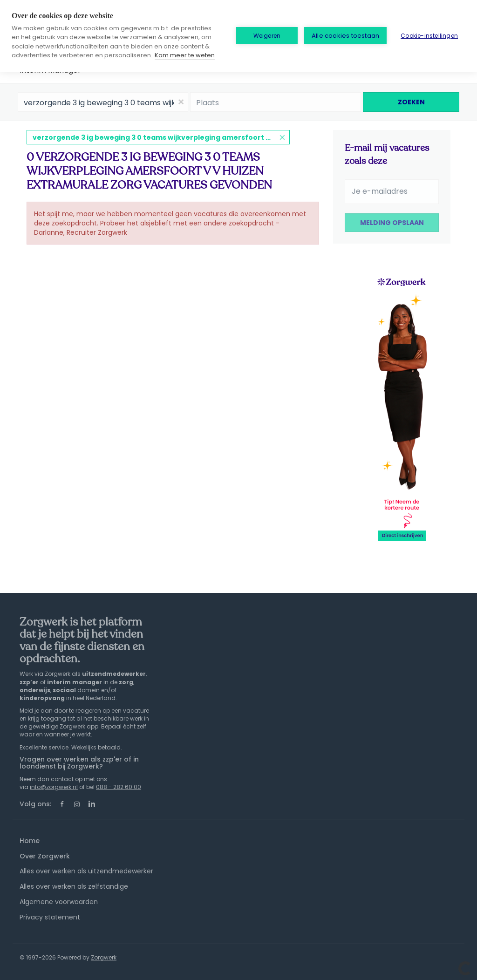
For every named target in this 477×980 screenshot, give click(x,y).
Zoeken (411, 102)
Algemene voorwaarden (59, 902)
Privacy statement (50, 917)
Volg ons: (35, 804)
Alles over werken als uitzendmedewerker (86, 871)
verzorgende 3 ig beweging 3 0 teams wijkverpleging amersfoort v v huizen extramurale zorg (161, 137)
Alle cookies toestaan (345, 36)
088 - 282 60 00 (119, 787)
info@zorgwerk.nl (54, 787)
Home (30, 841)
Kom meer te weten (185, 55)
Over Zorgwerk (45, 856)
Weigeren (267, 36)
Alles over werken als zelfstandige (74, 886)
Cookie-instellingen (429, 36)
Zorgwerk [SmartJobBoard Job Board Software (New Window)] (104, 957)
